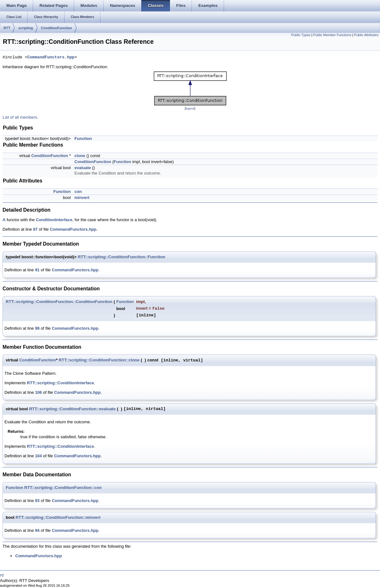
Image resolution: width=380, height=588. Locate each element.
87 (35, 229)
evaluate (83, 168)
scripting (25, 28)
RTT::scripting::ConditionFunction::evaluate (72, 409)
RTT (7, 28)
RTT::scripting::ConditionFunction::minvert (58, 517)
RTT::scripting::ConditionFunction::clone (99, 360)
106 (38, 392)
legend (190, 109)
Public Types (301, 35)
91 (37, 270)
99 (37, 328)
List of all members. (20, 117)
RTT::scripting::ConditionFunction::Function (122, 257)
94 (37, 530)
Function (83, 139)
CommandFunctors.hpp (51, 57)
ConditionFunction (57, 28)
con (78, 192)
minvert (82, 198)
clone (80, 156)
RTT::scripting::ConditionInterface (61, 383)
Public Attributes (366, 35)
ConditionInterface (54, 220)
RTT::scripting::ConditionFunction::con (63, 488)
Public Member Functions (332, 35)
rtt (2, 575)
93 (37, 501)
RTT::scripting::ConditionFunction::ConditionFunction (59, 302)
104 (38, 456)
